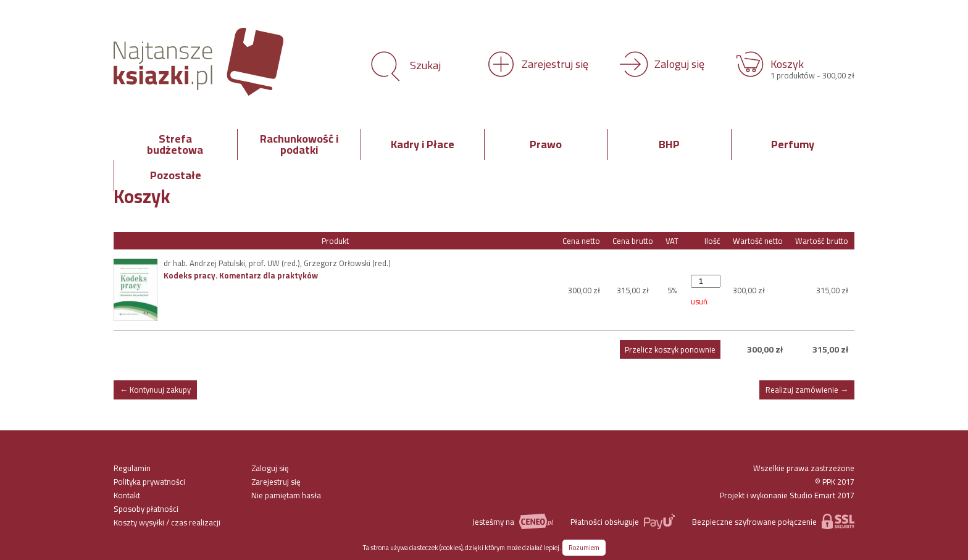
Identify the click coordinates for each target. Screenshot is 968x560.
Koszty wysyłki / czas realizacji (167, 522)
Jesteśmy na (512, 521)
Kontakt (127, 495)
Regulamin (132, 468)
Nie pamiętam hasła (286, 495)
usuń (699, 301)
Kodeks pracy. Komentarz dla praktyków (241, 275)
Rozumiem (584, 548)
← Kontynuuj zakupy (155, 390)
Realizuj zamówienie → (807, 390)
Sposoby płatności (146, 509)
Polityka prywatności (149, 482)
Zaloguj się (270, 468)
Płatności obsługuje (623, 521)
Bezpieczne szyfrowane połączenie (773, 521)
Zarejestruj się (276, 482)
